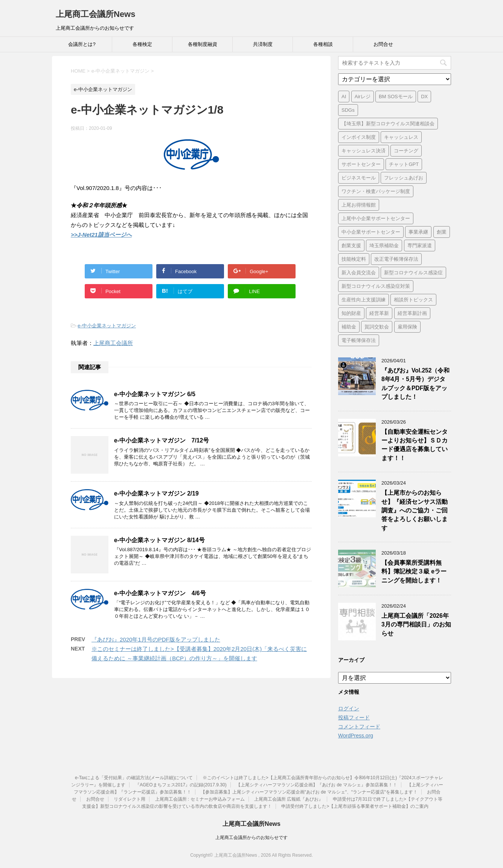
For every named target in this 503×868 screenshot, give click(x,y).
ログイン (349, 708)
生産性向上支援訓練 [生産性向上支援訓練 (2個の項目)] (364, 300)
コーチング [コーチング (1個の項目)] (406, 151)
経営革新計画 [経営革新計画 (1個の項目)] (412, 313)
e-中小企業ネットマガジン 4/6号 (160, 593)
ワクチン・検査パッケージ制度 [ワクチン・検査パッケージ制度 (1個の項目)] (376, 191)
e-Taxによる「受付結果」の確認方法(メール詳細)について (134, 778)
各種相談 (323, 44)
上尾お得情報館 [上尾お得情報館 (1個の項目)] (359, 205)
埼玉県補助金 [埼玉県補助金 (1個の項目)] (384, 246)
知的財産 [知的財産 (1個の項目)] (351, 313)
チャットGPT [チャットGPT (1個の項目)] (404, 164)
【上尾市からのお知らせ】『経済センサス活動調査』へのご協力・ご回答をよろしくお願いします (415, 510)
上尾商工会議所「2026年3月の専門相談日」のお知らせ (416, 625)
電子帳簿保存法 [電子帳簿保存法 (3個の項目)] (359, 340)
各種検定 (142, 44)
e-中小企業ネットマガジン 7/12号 (162, 440)
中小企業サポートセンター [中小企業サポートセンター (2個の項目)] (371, 232)
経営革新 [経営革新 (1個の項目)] (379, 313)
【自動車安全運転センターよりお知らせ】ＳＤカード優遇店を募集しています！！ (415, 445)
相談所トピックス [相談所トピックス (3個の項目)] (413, 300)
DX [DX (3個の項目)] (424, 97)
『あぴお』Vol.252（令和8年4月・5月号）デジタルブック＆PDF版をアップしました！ (415, 384)
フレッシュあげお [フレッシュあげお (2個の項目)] (404, 178)
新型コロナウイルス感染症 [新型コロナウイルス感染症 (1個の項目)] (413, 273)
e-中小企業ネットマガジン (107, 326)
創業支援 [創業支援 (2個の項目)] (351, 246)
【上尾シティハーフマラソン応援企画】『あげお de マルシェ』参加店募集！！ (317, 785)
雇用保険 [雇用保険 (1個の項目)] (407, 327)
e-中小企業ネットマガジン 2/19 (156, 493)
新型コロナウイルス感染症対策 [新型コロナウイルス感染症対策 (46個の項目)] (376, 286)
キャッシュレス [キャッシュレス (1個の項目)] (401, 137)
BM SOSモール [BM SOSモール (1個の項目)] (396, 97)
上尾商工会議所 (113, 343)
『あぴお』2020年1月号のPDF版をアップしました (156, 639)
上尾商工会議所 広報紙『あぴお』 (289, 799)
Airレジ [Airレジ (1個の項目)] (363, 97)
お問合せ (383, 44)
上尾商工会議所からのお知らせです (251, 838)
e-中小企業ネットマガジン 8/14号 (159, 540)
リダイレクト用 (130, 799)
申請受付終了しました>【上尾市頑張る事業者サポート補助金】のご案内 (355, 806)
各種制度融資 (203, 44)
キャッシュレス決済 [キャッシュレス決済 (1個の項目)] (364, 151)
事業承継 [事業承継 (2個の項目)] (418, 232)
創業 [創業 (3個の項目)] (442, 232)
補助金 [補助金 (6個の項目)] (349, 327)
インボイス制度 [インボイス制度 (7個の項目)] (359, 137)
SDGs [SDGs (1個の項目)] (348, 110)
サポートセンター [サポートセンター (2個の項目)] (361, 164)
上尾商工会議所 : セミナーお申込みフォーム (200, 799)
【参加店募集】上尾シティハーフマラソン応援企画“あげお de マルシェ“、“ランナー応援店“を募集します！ (309, 792)
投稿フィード (354, 718)
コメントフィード (359, 727)
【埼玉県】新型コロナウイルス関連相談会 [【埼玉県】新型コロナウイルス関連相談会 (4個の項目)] (388, 124)
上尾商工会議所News (95, 14)
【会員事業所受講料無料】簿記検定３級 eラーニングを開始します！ (414, 572)
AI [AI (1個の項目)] (344, 97)
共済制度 (263, 44)
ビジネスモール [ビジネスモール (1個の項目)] (359, 178)
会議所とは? (82, 44)
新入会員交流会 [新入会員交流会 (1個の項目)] (359, 273)
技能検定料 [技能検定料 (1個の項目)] (354, 259)
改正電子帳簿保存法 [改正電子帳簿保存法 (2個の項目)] (396, 259)
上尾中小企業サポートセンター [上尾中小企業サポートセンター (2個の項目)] (376, 218)
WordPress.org (356, 736)
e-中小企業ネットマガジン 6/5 (155, 394)
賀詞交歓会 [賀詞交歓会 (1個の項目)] (377, 327)
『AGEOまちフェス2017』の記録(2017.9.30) (181, 785)
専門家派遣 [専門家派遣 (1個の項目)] (420, 246)
